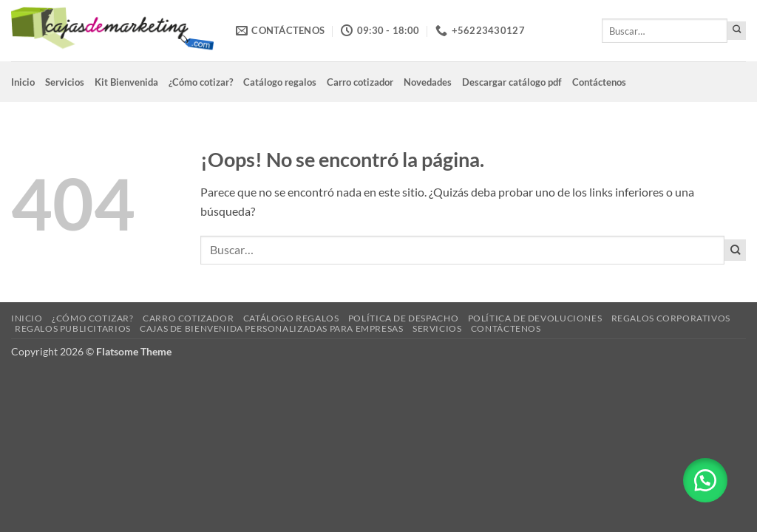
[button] (705, 480)
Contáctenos (599, 82)
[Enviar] (737, 31)
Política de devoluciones (535, 318)
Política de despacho (403, 318)
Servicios (65, 82)
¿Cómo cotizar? (201, 82)
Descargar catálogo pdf (512, 82)
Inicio (23, 82)
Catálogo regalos (280, 82)
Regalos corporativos (671, 318)
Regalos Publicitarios (73, 328)
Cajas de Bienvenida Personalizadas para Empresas (271, 328)
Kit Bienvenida (126, 82)
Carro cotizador (360, 82)
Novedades (428, 82)
